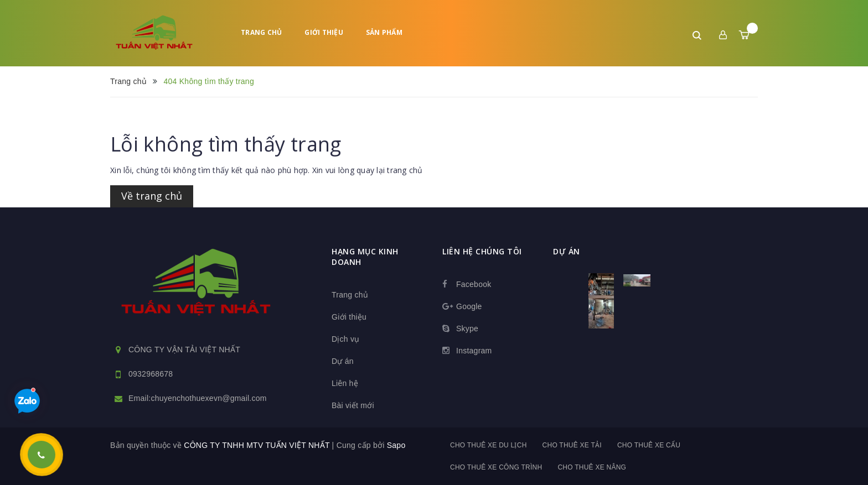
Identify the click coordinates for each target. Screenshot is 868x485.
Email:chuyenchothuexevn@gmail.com (198, 398)
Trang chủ (261, 32)
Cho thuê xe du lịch (489, 445)
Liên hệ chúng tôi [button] (482, 251)
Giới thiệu (324, 32)
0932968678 (151, 374)
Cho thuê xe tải (572, 445)
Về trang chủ (152, 196)
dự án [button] (567, 251)
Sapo (396, 445)
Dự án (343, 361)
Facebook (474, 284)
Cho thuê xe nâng (592, 467)
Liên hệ (345, 383)
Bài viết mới (353, 405)
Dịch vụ (346, 339)
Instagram (474, 351)
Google (469, 306)
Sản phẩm (384, 32)
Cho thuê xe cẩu (649, 445)
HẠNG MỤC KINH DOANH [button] (365, 257)
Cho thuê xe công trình (496, 467)
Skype (467, 328)
